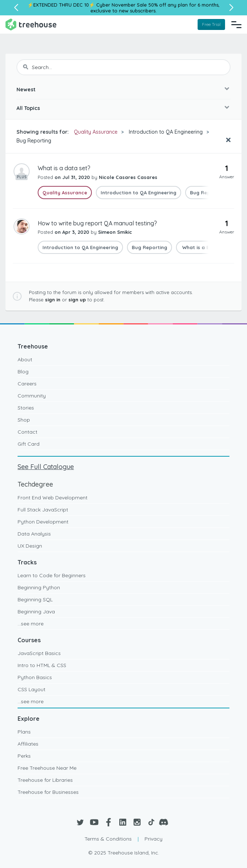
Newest (26, 90)
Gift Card (29, 444)
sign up (77, 300)
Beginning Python (39, 587)
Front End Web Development (53, 498)
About (25, 359)
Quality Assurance (96, 132)
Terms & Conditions (108, 839)
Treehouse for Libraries (45, 780)
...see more (31, 624)
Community (32, 396)
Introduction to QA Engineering (166, 132)
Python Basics (35, 677)
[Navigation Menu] (236, 24)
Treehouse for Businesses (48, 792)
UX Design (30, 546)
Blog (23, 372)
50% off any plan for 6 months (183, 5)
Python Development (43, 522)
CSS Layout (31, 689)
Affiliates (28, 744)
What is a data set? (64, 168)
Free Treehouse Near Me (47, 768)
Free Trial (211, 24)
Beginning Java (36, 612)
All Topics (28, 108)
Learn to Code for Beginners (52, 575)
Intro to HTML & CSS (42, 665)
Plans (24, 732)
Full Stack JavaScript (43, 510)
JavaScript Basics (39, 653)
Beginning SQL (35, 599)
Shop (24, 420)
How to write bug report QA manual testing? (97, 223)
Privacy (154, 839)
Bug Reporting (34, 141)
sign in (53, 300)
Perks (24, 756)
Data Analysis (34, 534)
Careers (27, 384)
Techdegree (35, 484)
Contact (27, 432)
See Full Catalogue (46, 467)
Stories (26, 408)
